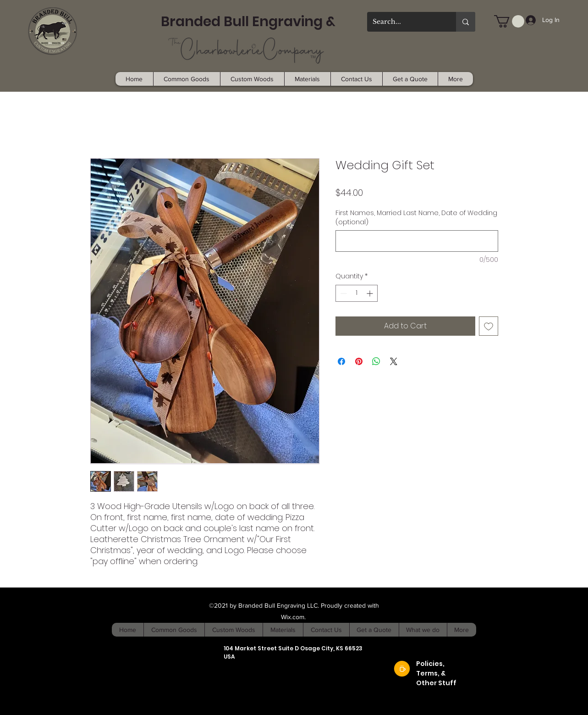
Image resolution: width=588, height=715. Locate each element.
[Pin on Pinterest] (359, 361)
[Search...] (405, 22)
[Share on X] (394, 361)
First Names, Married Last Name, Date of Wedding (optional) (416, 218)
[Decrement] (343, 293)
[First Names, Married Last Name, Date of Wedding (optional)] (417, 241)
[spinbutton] (357, 293)
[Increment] (371, 293)
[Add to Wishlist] (489, 326)
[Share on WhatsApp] (376, 361)
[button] (509, 21)
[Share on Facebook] (341, 361)
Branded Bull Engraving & (248, 22)
